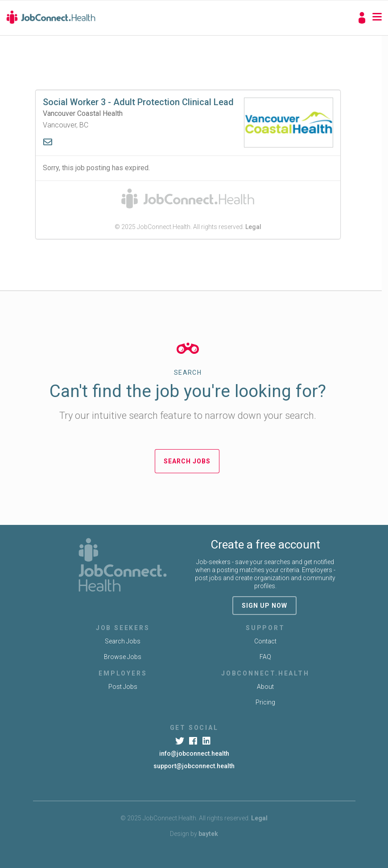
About (265, 687)
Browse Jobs (123, 657)
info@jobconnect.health (194, 753)
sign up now (264, 606)
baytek (208, 834)
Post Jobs (123, 687)
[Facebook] (194, 741)
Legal (253, 227)
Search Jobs (187, 461)
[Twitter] (180, 741)
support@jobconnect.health (194, 766)
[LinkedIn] (208, 741)
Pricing (265, 702)
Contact (265, 641)
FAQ (265, 657)
